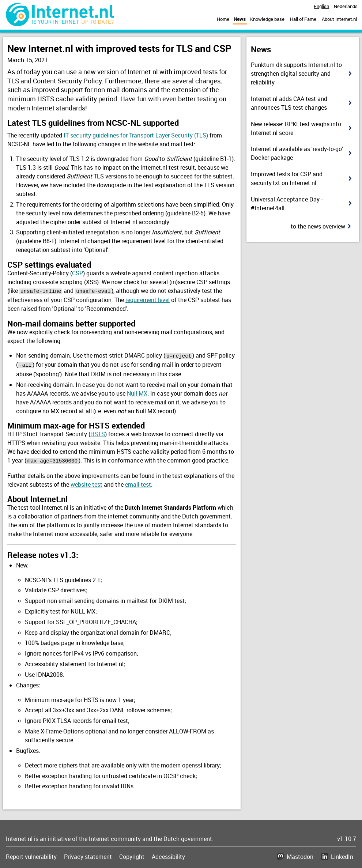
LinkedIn (342, 855)
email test (138, 482)
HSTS (98, 433)
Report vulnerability (31, 855)
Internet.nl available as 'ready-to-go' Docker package (297, 153)
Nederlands (346, 6)
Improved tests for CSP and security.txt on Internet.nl (287, 178)
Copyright (132, 855)
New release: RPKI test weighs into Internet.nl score (296, 128)
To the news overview (318, 226)
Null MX (137, 392)
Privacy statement (88, 855)
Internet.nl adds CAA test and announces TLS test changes (289, 103)
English (321, 6)
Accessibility (168, 855)
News (240, 19)
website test (86, 482)
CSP (78, 273)
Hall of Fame (303, 19)
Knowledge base (267, 19)
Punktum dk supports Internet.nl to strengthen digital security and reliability (296, 73)
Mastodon (300, 855)
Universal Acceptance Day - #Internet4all (287, 204)
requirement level (148, 299)
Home (223, 19)
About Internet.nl (339, 19)
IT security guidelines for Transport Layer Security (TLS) (136, 135)
